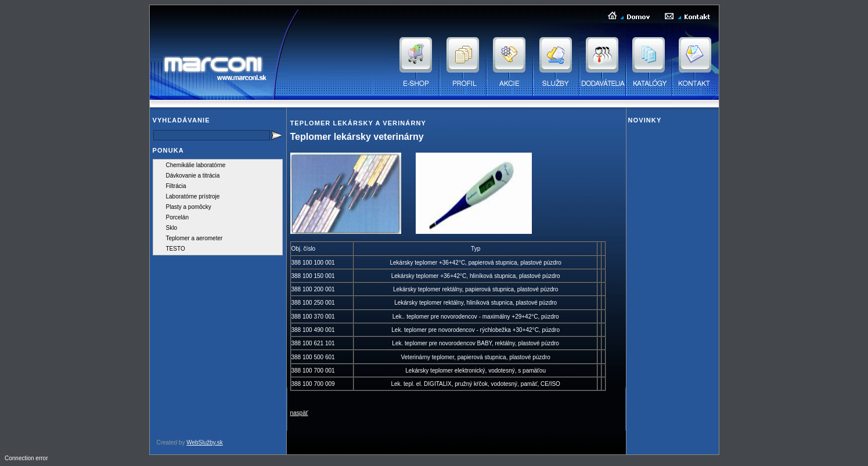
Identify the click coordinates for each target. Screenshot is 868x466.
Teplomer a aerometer (195, 238)
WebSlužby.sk (204, 442)
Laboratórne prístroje (193, 196)
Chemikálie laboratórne (196, 165)
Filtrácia (176, 186)
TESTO (176, 249)
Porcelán (177, 217)
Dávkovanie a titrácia (193, 176)
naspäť (299, 413)
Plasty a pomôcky (189, 207)
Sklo (172, 228)
